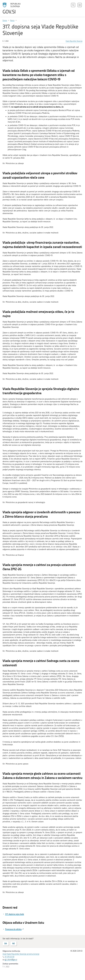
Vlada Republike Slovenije (74, 41)
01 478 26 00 (10, 957)
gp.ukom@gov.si (11, 960)
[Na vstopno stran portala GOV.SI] (15, 8)
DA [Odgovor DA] (6, 943)
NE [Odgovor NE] (14, 943)
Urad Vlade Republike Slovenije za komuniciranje (21, 954)
